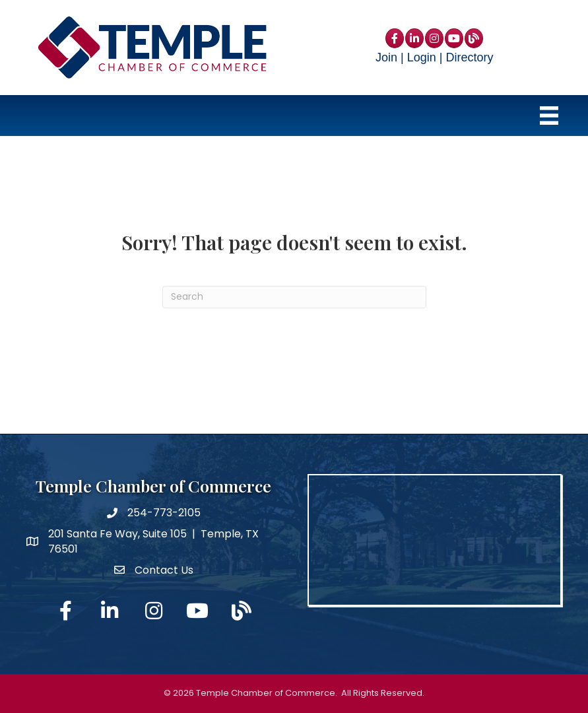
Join (386, 57)
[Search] (294, 297)
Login (422, 57)
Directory (469, 57)
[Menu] (549, 116)
